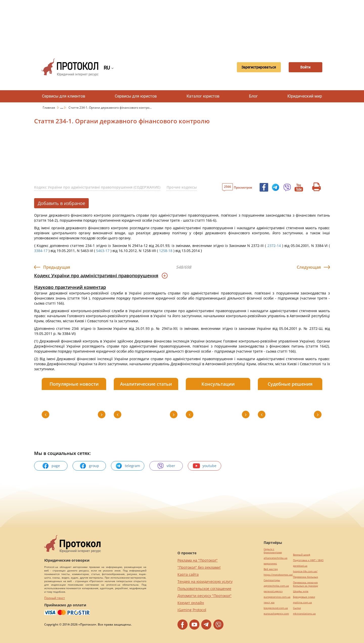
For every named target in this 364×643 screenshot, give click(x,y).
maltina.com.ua (302, 602)
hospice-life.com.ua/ (305, 571)
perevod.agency (273, 591)
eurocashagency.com (276, 614)
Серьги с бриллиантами (273, 551)
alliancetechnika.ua (276, 558)
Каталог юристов (203, 96)
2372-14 (274, 246)
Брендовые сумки (304, 597)
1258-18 (166, 251)
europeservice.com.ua (277, 597)
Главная (49, 108)
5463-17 (103, 251)
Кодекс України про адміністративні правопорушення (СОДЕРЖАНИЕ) (97, 187)
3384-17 (41, 251)
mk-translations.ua (304, 614)
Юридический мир (305, 96)
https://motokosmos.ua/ (278, 575)
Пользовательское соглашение (204, 589)
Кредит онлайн (191, 603)
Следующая (309, 267)
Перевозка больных (305, 577)
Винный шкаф (302, 555)
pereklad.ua (300, 566)
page (51, 466)
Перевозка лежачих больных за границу (305, 584)
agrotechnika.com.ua (276, 586)
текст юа (269, 602)
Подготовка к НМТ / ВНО (308, 560)
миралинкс (270, 564)
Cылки (297, 608)
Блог (253, 96)
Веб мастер (271, 569)
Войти (305, 67)
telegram (128, 466)
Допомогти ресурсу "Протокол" (204, 596)
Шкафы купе (301, 591)
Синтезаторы (272, 580)
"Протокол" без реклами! (199, 567)
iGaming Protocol (192, 610)
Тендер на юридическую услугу (205, 581)
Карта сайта (188, 574)
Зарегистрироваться (256, 67)
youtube (205, 466)
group (89, 466)
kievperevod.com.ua (276, 608)
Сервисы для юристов (136, 96)
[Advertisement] (182, 25)
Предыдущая (57, 267)
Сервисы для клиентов (64, 96)
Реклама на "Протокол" (198, 560)
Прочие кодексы (182, 187)
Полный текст (55, 598)
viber (166, 466)
